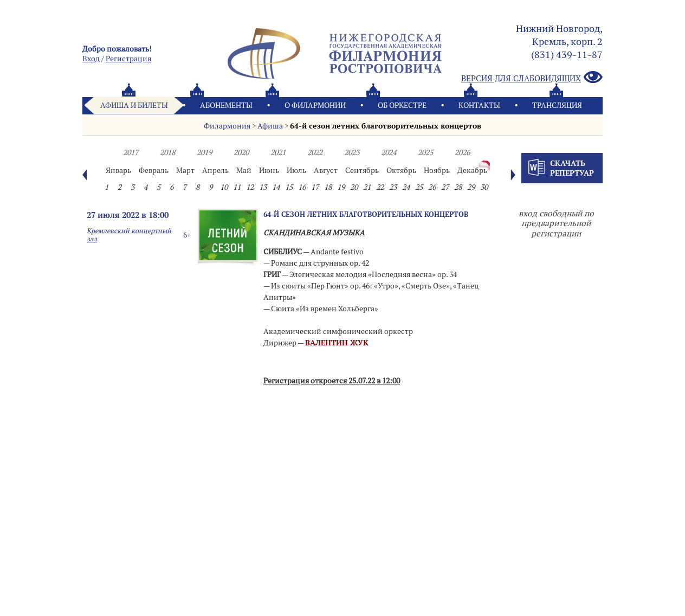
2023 (352, 152)
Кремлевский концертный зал (129, 235)
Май (244, 170)
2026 (462, 152)
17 (315, 187)
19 (341, 187)
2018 (167, 152)
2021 (278, 152)
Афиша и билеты (134, 105)
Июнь (269, 170)
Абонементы (226, 105)
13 (263, 187)
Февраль (154, 170)
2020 (241, 152)
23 (393, 187)
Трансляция (557, 105)
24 (406, 187)
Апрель (215, 170)
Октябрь (401, 170)
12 (250, 187)
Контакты (479, 105)
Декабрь (472, 170)
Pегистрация (128, 59)
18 (328, 187)
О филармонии (315, 105)
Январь (118, 170)
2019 (204, 152)
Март (185, 170)
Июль (296, 170)
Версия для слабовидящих (532, 78)
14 (276, 187)
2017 (131, 152)
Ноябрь (437, 170)
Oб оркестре (402, 105)
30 (484, 187)
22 (380, 187)
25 (419, 187)
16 (302, 187)
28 (458, 187)
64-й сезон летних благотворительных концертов (386, 126)
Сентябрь (362, 170)
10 (224, 187)
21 (367, 187)
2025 (425, 152)
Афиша (270, 126)
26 (432, 187)
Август (326, 170)
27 (445, 187)
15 (289, 187)
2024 (389, 152)
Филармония (227, 126)
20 (354, 187)
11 (237, 187)
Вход (91, 59)
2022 (315, 152)
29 (471, 187)
